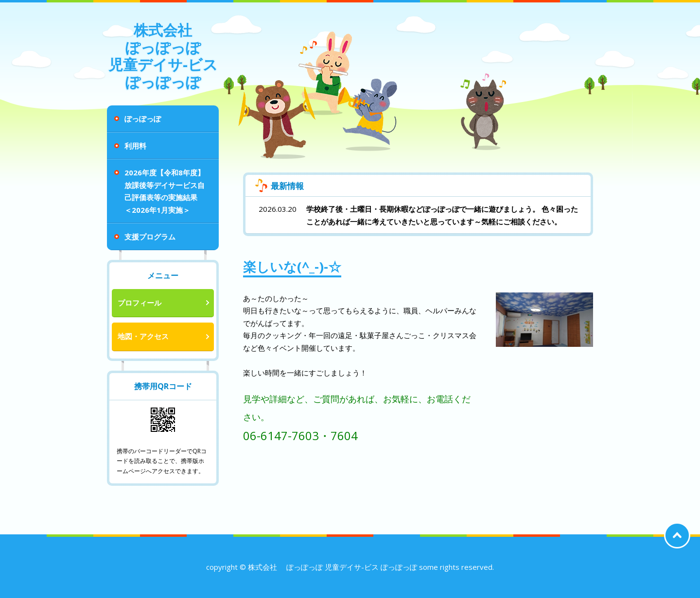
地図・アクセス (143, 336)
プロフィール (140, 303)
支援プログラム (150, 237)
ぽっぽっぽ (143, 119)
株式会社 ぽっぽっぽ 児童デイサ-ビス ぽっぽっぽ (163, 56)
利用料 (135, 146)
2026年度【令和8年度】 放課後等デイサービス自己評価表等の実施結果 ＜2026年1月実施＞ (165, 191)
